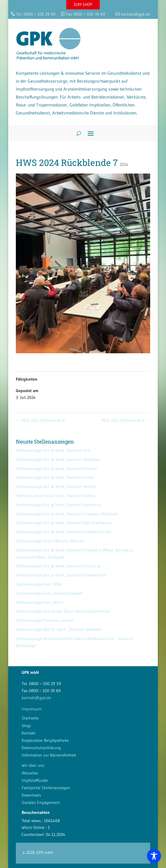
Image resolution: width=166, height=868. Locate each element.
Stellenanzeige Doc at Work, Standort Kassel (55, 477)
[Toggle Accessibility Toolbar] (154, 856)
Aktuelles (30, 773)
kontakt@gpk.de (36, 698)
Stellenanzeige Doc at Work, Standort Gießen (56, 496)
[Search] (76, 134)
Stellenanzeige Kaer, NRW (39, 584)
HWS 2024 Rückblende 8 (40, 420)
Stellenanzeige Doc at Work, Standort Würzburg (58, 566)
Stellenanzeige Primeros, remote (45, 620)
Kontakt (29, 733)
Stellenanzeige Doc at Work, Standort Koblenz (56, 469)
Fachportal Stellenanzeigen (46, 788)
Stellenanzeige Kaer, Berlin (40, 602)
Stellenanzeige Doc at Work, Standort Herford (56, 487)
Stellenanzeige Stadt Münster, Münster (50, 541)
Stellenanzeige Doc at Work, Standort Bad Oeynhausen (64, 523)
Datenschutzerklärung (41, 748)
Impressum (32, 709)
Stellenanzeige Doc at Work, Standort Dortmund (59, 505)
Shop (26, 726)
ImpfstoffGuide (35, 780)
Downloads (31, 795)
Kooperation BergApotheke (45, 740)
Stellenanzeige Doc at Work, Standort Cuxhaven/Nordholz (67, 514)
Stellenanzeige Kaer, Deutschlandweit (49, 593)
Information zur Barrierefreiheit (49, 755)
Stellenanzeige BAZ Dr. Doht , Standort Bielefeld (58, 629)
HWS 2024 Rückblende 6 (126, 420)
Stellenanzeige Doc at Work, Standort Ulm (53, 450)
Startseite (30, 718)
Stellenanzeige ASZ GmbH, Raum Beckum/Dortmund (63, 611)
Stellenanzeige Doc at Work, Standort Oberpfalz (58, 459)
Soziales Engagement (41, 802)
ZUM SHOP (83, 4)
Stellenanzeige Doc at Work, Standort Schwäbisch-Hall (64, 532)
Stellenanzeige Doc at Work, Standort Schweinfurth (61, 575)
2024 (124, 164)
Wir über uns (33, 765)
